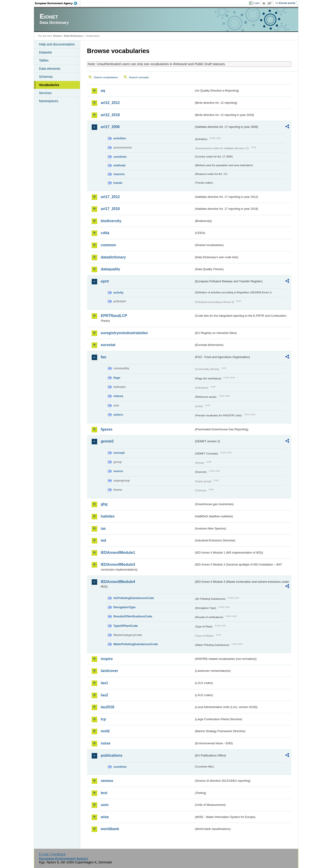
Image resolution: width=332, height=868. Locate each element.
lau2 (105, 695)
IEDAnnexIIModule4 (118, 582)
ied (104, 540)
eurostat (108, 345)
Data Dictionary (73, 36)
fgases (107, 429)
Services (45, 93)
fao (104, 357)
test (104, 793)
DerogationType (125, 607)
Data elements (50, 69)
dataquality (111, 269)
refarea (118, 396)
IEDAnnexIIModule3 (118, 564)
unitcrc (118, 415)
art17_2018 (110, 209)
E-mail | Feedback (52, 854)
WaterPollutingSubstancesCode (136, 644)
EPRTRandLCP (114, 316)
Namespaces (49, 101)
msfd (105, 731)
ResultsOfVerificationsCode (133, 616)
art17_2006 (110, 127)
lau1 (105, 683)
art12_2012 (110, 103)
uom (105, 805)
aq (103, 91)
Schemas (46, 77)
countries (120, 157)
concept (119, 453)
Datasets (46, 52)
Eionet (57, 36)
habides (108, 516)
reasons (119, 174)
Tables (44, 60)
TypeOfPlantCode (126, 626)
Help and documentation (57, 44)
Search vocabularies (106, 77)
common (109, 245)
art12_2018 (110, 115)
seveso (107, 781)
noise (106, 743)
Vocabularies (49, 85)
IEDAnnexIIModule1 (118, 553)
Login (256, 3)
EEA (58, 3)
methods (120, 165)
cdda (105, 233)
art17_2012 (110, 197)
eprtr (105, 281)
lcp (104, 719)
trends (118, 183)
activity (119, 293)
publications (112, 755)
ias (103, 528)
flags (117, 378)
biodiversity (111, 221)
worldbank (110, 829)
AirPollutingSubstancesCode (134, 598)
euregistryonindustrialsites (124, 333)
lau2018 (108, 707)
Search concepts (139, 77)
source (118, 471)
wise (105, 817)
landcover (110, 671)
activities (120, 138)
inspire (107, 659)
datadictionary (113, 257)
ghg (104, 504)
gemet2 (107, 441)
